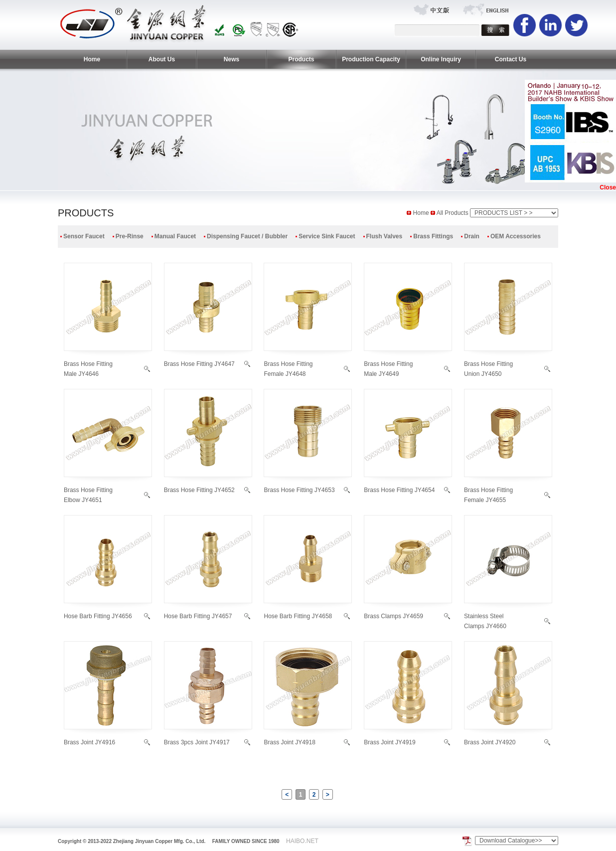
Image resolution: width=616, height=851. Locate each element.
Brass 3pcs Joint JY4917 (197, 742)
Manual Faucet (175, 236)
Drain (472, 236)
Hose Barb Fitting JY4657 (198, 616)
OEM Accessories (516, 236)
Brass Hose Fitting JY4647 (199, 364)
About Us (162, 59)
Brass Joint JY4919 (389, 742)
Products (301, 59)
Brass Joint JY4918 (289, 742)
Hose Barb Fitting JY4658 (298, 616)
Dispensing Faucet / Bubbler (247, 236)
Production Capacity (371, 59)
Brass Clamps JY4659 (393, 616)
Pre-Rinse (130, 236)
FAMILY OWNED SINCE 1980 (246, 841)
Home (92, 59)
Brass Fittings (433, 236)
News (231, 59)
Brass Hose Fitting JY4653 (299, 490)
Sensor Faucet (84, 236)
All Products (453, 213)
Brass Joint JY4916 (89, 742)
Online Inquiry (441, 59)
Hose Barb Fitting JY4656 (98, 616)
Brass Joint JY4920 (490, 742)
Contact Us (511, 59)
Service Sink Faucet (327, 236)
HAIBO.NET (302, 841)
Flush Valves (385, 236)
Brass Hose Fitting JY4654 (399, 490)
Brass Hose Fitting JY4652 (199, 490)
